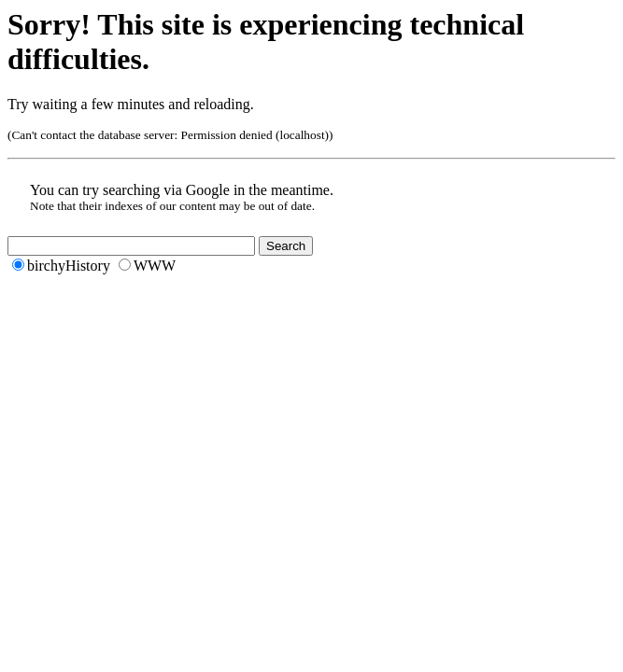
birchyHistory (69, 266)
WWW (155, 266)
